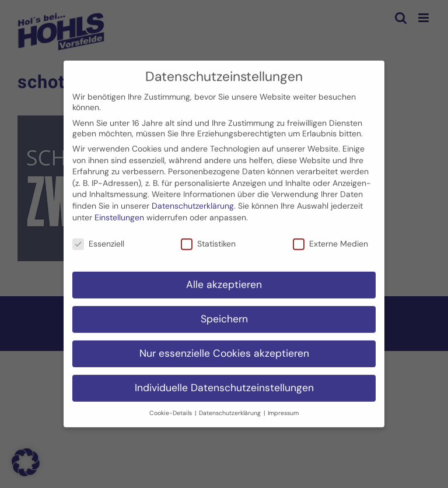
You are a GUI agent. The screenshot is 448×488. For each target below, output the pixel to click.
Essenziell (98, 238)
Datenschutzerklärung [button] (231, 407)
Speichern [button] (224, 313)
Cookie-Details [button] (171, 407)
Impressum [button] (283, 407)
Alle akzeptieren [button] (224, 279)
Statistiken (208, 238)
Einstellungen (119, 211)
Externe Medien (330, 238)
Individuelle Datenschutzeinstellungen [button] (224, 382)
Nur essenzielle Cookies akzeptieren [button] (224, 347)
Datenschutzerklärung (193, 200)
